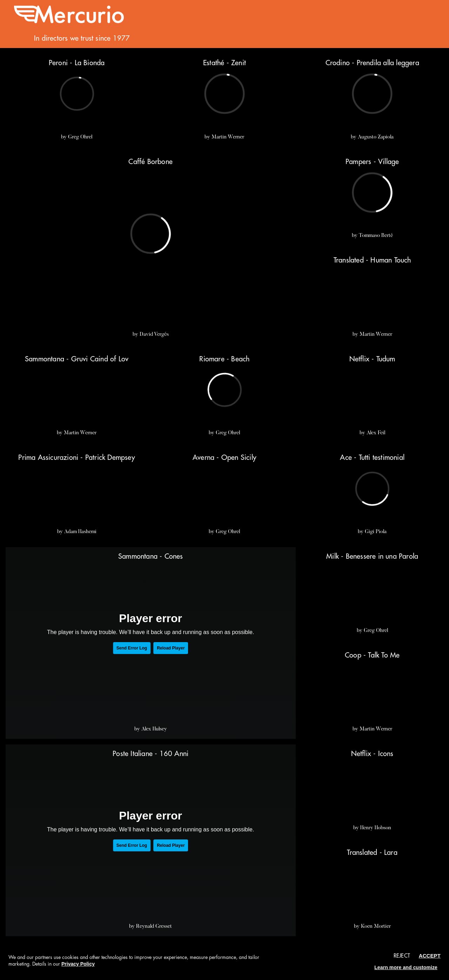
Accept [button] (430, 956)
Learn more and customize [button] (406, 967)
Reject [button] (402, 956)
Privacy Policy (78, 964)
